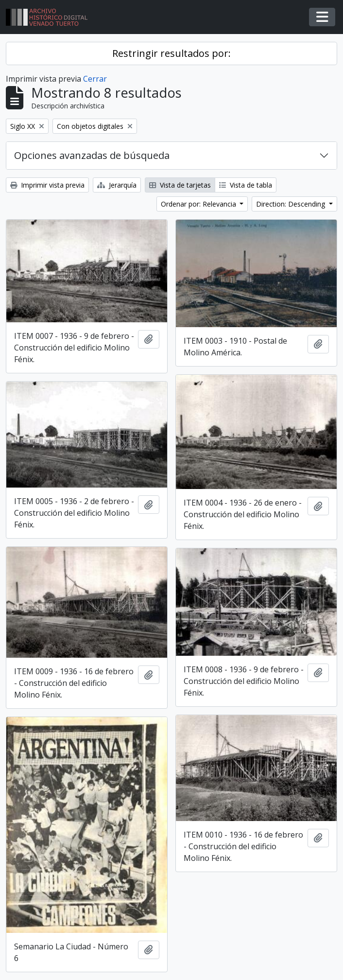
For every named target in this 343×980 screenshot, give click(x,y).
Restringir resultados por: (171, 53)
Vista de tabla (246, 185)
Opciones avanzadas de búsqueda (92, 155)
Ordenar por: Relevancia (199, 204)
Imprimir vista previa (47, 185)
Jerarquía (117, 185)
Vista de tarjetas (180, 185)
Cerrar (95, 79)
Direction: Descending (292, 204)
